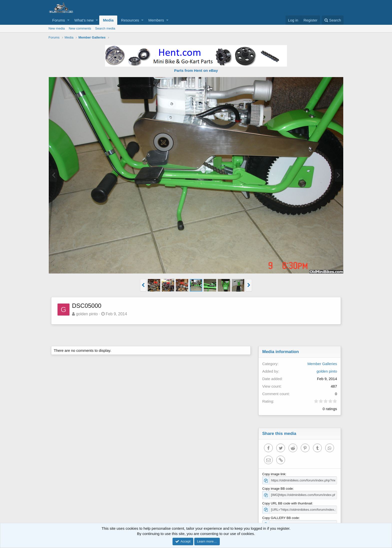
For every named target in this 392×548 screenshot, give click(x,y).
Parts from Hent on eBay (196, 70)
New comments (80, 28)
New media (57, 28)
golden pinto (87, 314)
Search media (105, 28)
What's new (84, 20)
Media (108, 20)
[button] (68, 20)
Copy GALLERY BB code (280, 518)
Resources (130, 20)
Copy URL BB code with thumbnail (287, 503)
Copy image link (274, 474)
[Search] (333, 20)
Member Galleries (322, 364)
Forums (59, 20)
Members (156, 20)
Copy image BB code (277, 489)
